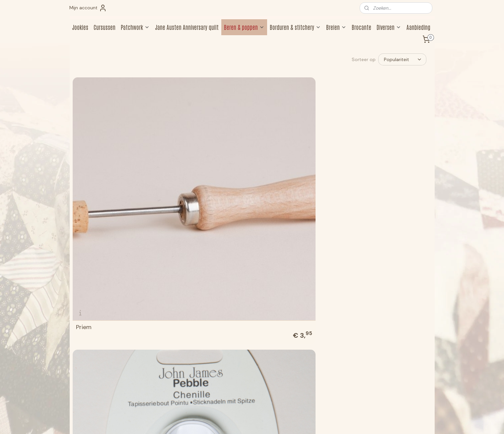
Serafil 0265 (366, 169)
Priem (83, 169)
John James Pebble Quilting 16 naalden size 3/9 (205, 281)
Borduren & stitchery (295, 27)
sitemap (226, 422)
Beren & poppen (244, 27)
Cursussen (105, 27)
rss (239, 422)
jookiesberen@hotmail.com (102, 375)
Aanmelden (382, 361)
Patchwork (135, 27)
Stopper (270, 169)
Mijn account (88, 8)
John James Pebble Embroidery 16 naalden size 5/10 (113, 278)
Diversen (389, 27)
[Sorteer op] (402, 59)
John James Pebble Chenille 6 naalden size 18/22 (205, 166)
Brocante (361, 27)
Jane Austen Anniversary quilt (187, 27)
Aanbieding (418, 27)
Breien (336, 27)
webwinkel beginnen (262, 422)
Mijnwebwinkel (317, 422)
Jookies (80, 27)
